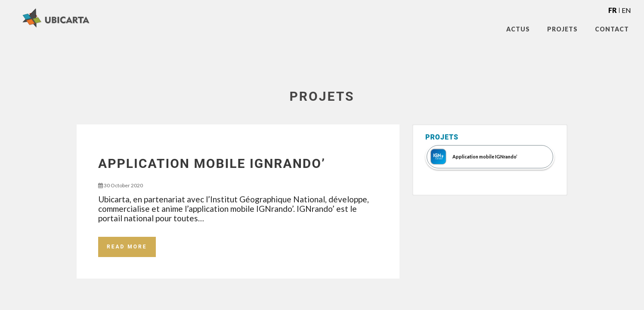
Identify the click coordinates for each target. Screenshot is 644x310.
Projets (562, 29)
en (626, 10)
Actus (518, 29)
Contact (612, 29)
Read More (127, 247)
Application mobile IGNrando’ (212, 163)
